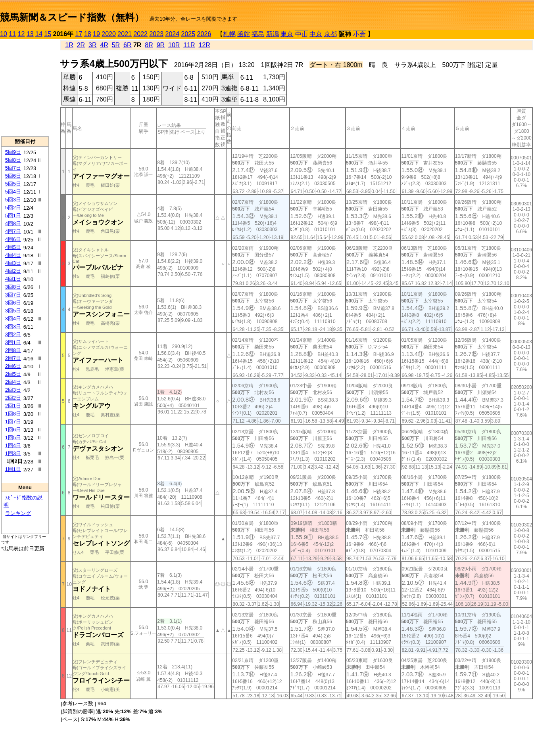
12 (21, 34)
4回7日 (13, 231)
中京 (316, 34)
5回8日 (13, 160)
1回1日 (13, 469)
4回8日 (13, 223)
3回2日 (13, 334)
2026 (204, 34)
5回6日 (13, 176)
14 (39, 34)
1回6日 (13, 430)
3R (92, 45)
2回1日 (13, 406)
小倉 (359, 34)
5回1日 (13, 215)
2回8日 (13, 350)
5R (116, 45)
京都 (330, 34)
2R (81, 45)
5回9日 (13, 152)
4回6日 (13, 239)
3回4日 (13, 319)
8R (149, 45)
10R (174, 45)
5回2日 (13, 208)
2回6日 (13, 366)
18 (88, 34)
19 (96, 34)
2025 (188, 34)
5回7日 (13, 168)
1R (69, 45)
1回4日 (13, 445)
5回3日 (13, 200)
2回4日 (13, 382)
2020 (109, 34)
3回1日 (13, 342)
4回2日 (13, 271)
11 (12, 34)
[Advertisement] (25, 88)
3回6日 (13, 303)
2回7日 (13, 358)
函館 (244, 34)
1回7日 (13, 422)
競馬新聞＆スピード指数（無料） (72, 17)
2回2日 (13, 398)
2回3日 (13, 390)
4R (104, 45)
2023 (156, 34)
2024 (172, 34)
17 (79, 34)
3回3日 (13, 326)
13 (30, 34)
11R (189, 45)
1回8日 (13, 414)
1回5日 (13, 437)
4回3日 (13, 263)
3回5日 (13, 311)
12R (205, 45)
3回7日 (13, 295)
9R (161, 45)
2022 (140, 34)
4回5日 (13, 247)
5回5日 (13, 184)
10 (4, 34)
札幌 (229, 34)
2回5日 (13, 374)
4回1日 (13, 279)
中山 (302, 34)
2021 (125, 34)
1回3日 (13, 453)
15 (48, 34)
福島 (258, 34)
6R (127, 45)
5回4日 (13, 192)
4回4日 (13, 255)
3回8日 (13, 287)
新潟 (273, 34)
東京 (287, 34)
